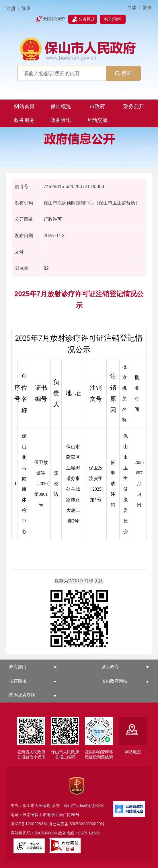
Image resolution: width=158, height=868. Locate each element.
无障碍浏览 (54, 19)
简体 (132, 8)
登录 (26, 8)
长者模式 (87, 19)
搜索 (123, 73)
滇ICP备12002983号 (29, 824)
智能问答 (113, 19)
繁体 (147, 8)
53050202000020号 (87, 824)
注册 (11, 8)
